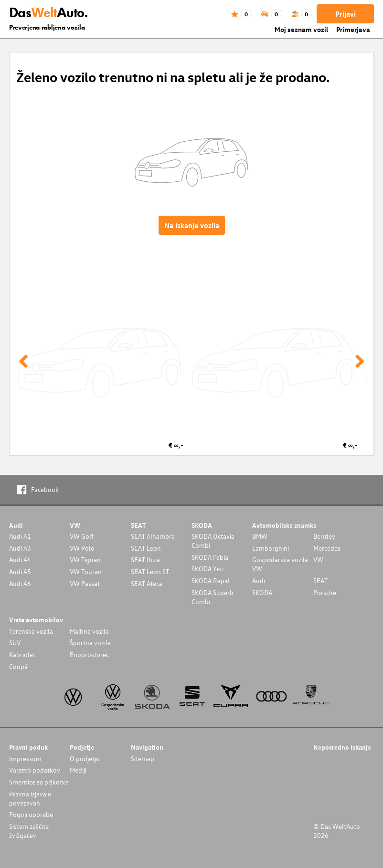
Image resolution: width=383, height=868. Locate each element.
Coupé (18, 666)
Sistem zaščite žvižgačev (29, 831)
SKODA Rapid (211, 580)
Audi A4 (20, 559)
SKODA (262, 592)
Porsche (325, 592)
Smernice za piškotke (39, 782)
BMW (260, 536)
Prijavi (346, 14)
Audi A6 (20, 583)
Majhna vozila (89, 631)
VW (318, 559)
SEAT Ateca (147, 583)
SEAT (320, 580)
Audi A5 (20, 571)
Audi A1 (20, 536)
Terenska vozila (31, 631)
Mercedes (327, 548)
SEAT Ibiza (145, 559)
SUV (15, 643)
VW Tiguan (85, 559)
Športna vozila (90, 643)
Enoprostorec (89, 654)
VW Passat (85, 583)
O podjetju (85, 758)
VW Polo (82, 548)
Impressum (25, 758)
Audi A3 (20, 548)
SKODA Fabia (210, 557)
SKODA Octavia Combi (213, 541)
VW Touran (86, 571)
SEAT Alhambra (153, 536)
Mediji (78, 770)
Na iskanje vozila (192, 225)
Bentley (324, 536)
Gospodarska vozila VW (280, 564)
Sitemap (143, 758)
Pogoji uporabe (31, 814)
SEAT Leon (146, 548)
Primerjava (353, 29)
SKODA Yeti (207, 569)
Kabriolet (22, 654)
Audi (259, 580)
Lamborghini (271, 548)
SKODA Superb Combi (213, 597)
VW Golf (82, 536)
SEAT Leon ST (150, 571)
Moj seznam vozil (301, 29)
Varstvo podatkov (35, 770)
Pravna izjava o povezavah (30, 798)
